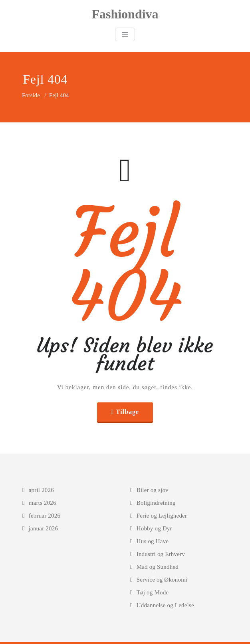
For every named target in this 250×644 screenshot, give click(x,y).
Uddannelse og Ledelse (165, 605)
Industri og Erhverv (161, 554)
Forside (31, 95)
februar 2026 (45, 516)
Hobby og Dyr (154, 528)
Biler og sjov (153, 490)
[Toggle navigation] (125, 34)
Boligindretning (156, 503)
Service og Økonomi (162, 580)
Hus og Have (153, 541)
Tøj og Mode (153, 592)
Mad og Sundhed (158, 567)
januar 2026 (43, 528)
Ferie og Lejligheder (162, 516)
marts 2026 (43, 503)
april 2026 (41, 490)
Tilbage (127, 412)
